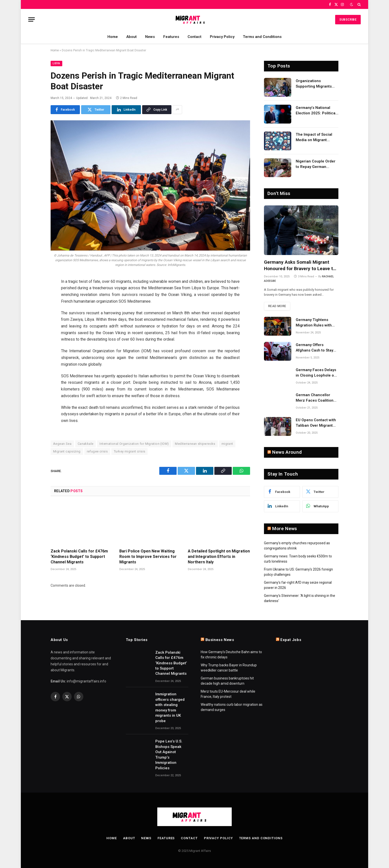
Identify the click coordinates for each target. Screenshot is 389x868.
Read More (277, 306)
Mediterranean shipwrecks (195, 444)
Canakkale (86, 444)
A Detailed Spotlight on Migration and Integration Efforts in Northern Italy (219, 557)
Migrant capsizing (67, 451)
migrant (227, 444)
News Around (287, 452)
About (131, 37)
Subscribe (348, 20)
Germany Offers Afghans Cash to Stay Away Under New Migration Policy (314, 348)
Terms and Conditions (262, 37)
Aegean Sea (62, 444)
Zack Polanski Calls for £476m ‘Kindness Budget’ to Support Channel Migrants (79, 557)
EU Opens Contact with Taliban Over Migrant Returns (316, 423)
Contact (194, 37)
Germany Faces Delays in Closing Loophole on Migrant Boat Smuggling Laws (317, 373)
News (150, 37)
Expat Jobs (291, 640)
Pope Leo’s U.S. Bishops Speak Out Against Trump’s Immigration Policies (169, 755)
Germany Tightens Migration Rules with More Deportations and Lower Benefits (316, 323)
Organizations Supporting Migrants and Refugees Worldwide (314, 84)
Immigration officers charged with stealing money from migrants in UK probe (170, 707)
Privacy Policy (222, 37)
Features (171, 37)
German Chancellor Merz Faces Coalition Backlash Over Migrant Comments (316, 398)
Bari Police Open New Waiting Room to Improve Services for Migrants (148, 557)
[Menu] (32, 19)
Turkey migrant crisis (130, 451)
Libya (56, 63)
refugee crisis (97, 451)
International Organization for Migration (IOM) (134, 444)
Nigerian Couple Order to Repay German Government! (316, 164)
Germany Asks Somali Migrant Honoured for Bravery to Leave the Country (301, 266)
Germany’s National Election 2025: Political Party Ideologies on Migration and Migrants (316, 111)
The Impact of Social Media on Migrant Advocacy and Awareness (314, 137)
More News (285, 529)
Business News (220, 640)
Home (113, 37)
